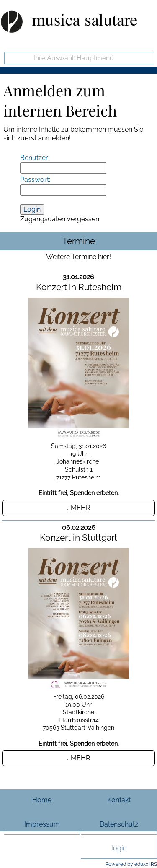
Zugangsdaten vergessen (60, 219)
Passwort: (35, 180)
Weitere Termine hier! (78, 257)
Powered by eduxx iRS (131, 864)
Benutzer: (35, 158)
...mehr (78, 508)
